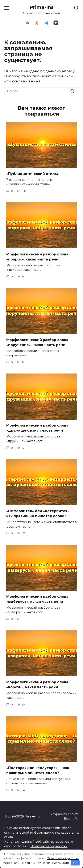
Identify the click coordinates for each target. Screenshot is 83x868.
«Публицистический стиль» (33, 174)
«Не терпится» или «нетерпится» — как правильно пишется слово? (40, 513)
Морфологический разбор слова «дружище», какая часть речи (37, 428)
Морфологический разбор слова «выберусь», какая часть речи (37, 599)
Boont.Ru (71, 819)
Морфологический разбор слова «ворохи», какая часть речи (37, 685)
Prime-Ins (42, 7)
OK (75, 863)
